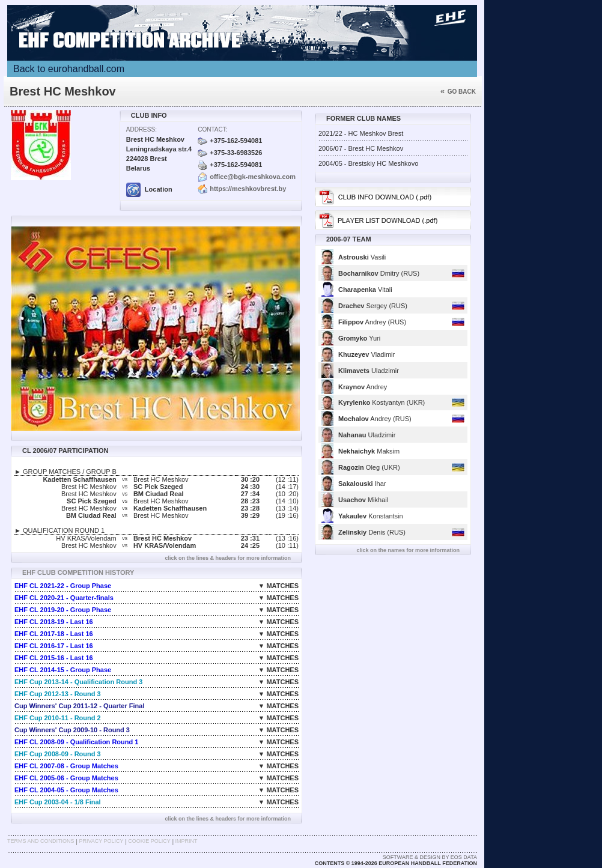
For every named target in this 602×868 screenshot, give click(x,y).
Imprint (187, 841)
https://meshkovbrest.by (248, 189)
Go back (458, 92)
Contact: (212, 129)
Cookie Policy (149, 841)
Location (149, 189)
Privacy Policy (101, 841)
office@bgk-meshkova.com (253, 177)
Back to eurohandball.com (69, 69)
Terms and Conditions (41, 841)
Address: (141, 129)
